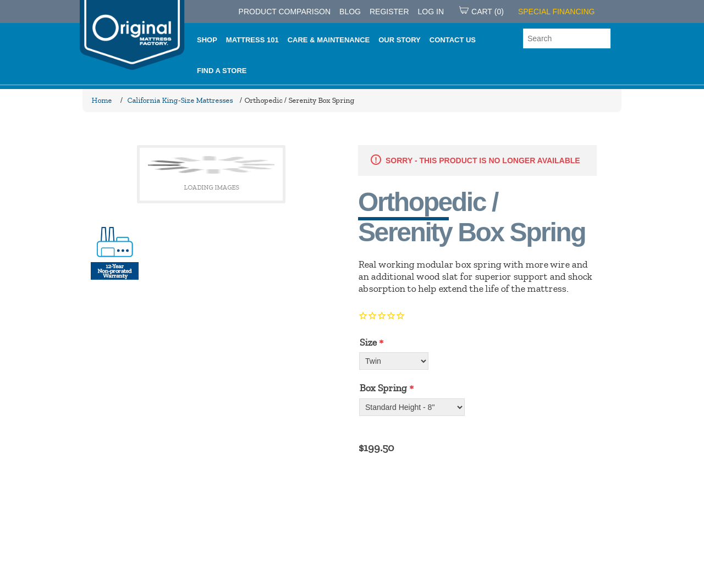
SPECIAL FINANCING (557, 12)
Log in (431, 12)
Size (368, 342)
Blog (350, 12)
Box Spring (383, 388)
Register (389, 12)
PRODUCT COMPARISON (285, 12)
